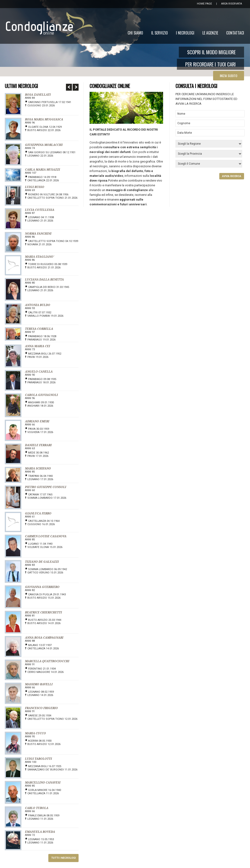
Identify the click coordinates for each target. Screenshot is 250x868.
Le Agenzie (210, 33)
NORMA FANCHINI (38, 234)
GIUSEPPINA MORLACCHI (44, 145)
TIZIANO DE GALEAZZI (42, 562)
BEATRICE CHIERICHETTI (43, 612)
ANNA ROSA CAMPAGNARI (44, 638)
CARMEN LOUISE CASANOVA (46, 536)
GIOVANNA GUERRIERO (42, 587)
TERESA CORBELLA (39, 329)
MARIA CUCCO (35, 733)
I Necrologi (185, 33)
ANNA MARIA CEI (37, 346)
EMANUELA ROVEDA (40, 832)
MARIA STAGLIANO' (40, 257)
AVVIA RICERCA (232, 176)
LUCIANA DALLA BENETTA (44, 280)
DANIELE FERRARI (38, 445)
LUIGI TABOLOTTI (38, 759)
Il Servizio (160, 33)
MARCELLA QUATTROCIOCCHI (47, 661)
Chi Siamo (135, 33)
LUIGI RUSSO (35, 187)
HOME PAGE (204, 4)
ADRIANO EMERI (37, 421)
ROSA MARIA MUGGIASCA (44, 119)
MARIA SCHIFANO (38, 469)
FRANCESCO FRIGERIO (41, 708)
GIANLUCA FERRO (38, 513)
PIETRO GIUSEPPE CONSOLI (46, 487)
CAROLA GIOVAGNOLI (41, 395)
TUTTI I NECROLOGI (63, 858)
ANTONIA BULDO (38, 305)
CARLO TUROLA (37, 808)
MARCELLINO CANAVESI (43, 783)
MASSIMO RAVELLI (39, 684)
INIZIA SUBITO (229, 76)
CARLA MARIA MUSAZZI (42, 170)
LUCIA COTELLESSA (40, 210)
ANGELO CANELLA (39, 372)
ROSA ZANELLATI (38, 95)
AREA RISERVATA (232, 4)
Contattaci (235, 33)
